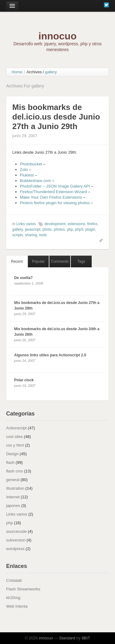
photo (47, 229)
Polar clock (24, 380)
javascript (33, 229)
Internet (13, 497)
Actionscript (16, 428)
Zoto (24, 170)
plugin (90, 229)
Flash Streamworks (23, 589)
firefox (92, 224)
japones (13, 506)
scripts (18, 235)
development (55, 224)
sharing (31, 235)
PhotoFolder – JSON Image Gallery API (55, 186)
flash (10, 462)
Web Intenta (17, 606)
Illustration (15, 488)
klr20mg (13, 598)
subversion (16, 540)
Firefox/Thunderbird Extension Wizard (53, 192)
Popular (38, 261)
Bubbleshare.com (35, 181)
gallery (17, 229)
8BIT (86, 638)
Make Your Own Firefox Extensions (51, 197)
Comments (60, 261)
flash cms (15, 471)
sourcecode (16, 531)
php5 (79, 229)
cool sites (14, 437)
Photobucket (31, 164)
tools (43, 235)
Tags (81, 261)
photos (59, 229)
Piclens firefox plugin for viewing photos (55, 203)
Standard (67, 638)
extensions (76, 224)
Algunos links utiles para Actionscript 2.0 (50, 355)
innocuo (57, 36)
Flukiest (27, 175)
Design (12, 454)
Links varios (26, 224)
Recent (17, 261)
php (70, 229)
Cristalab (14, 580)
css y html (15, 445)
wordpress (15, 549)
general (13, 480)
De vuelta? (23, 278)
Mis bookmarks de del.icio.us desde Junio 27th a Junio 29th (56, 117)
